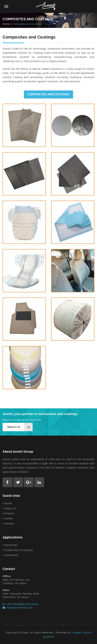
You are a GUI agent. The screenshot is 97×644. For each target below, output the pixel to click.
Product (10, 513)
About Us (10, 508)
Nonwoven (11, 545)
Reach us (20, 427)
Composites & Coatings (19, 550)
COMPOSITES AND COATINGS (48, 94)
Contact (10, 524)
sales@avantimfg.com (18, 608)
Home (6, 24)
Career (9, 519)
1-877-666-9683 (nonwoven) (21, 604)
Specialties (12, 555)
